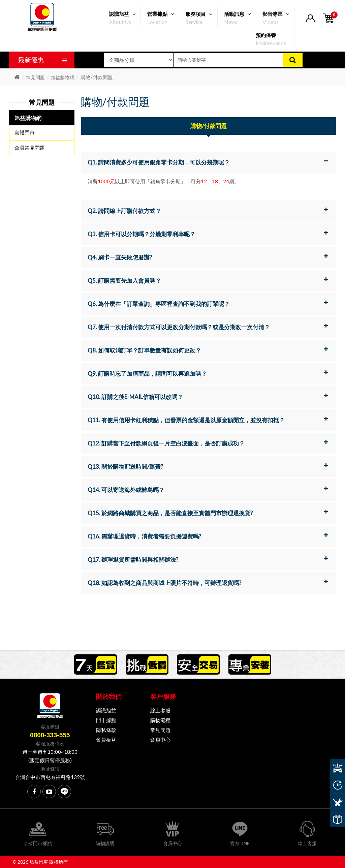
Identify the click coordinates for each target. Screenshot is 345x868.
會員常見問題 (30, 148)
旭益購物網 (63, 77)
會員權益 (106, 740)
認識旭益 (106, 710)
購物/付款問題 (209, 126)
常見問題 (35, 77)
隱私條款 (106, 730)
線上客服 (160, 710)
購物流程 (160, 720)
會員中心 (160, 740)
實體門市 (25, 132)
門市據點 (106, 720)
